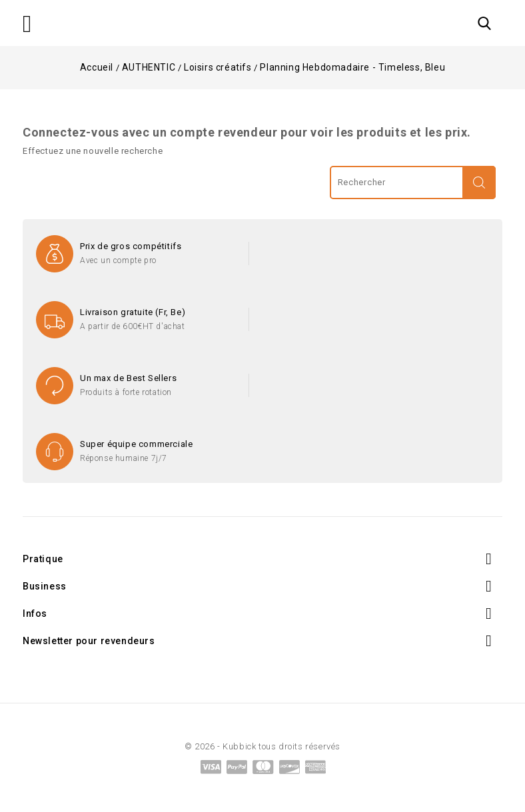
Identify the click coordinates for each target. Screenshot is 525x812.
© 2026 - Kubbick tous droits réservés (262, 746)
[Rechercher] (412, 183)
